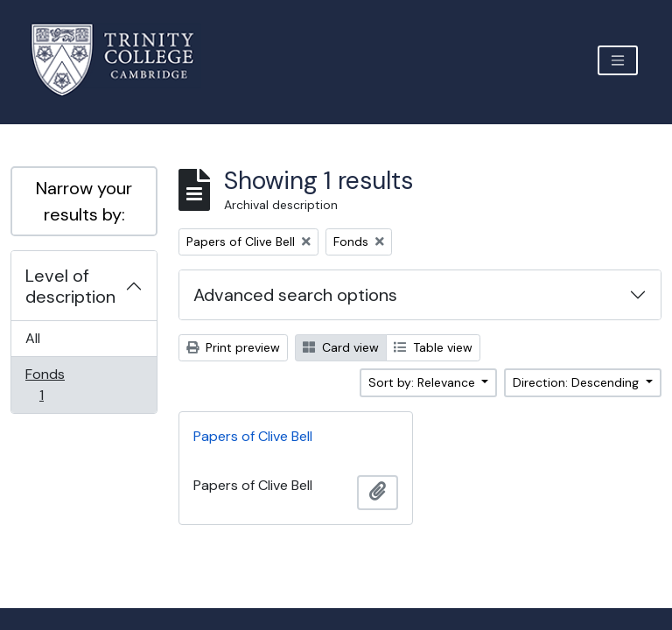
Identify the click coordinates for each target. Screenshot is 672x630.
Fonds (53, 385)
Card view (341, 347)
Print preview (233, 347)
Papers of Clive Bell (253, 436)
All (33, 338)
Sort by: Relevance (423, 382)
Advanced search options (295, 295)
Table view (433, 347)
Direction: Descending (577, 382)
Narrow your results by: (84, 201)
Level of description (70, 286)
